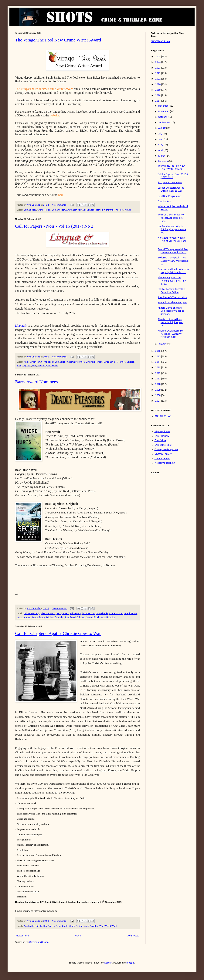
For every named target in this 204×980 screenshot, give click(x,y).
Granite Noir (164, 201)
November (164, 112)
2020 (158, 85)
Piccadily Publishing (165, 463)
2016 (158, 351)
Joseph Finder (131, 614)
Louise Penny (39, 617)
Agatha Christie (31, 926)
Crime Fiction (44, 210)
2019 (158, 90)
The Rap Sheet (162, 459)
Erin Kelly (78, 210)
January (163, 344)
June (161, 139)
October (163, 117)
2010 (158, 384)
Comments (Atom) (39, 942)
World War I (111, 926)
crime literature (77, 362)
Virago (128, 210)
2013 (158, 368)
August (162, 128)
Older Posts (133, 936)
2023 (158, 68)
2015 (158, 357)
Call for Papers (47, 926)
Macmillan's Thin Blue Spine (172, 303)
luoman (108, 963)
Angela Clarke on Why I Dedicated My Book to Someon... (171, 311)
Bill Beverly (76, 614)
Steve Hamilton (108, 617)
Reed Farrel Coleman (75, 617)
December (164, 106)
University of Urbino (48, 366)
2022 (158, 73)
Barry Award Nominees (36, 382)
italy (19, 366)
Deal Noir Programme (169, 196)
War (101, 926)
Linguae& (27, 366)
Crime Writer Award (62, 210)
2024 (158, 62)
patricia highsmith (105, 210)
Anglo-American (32, 362)
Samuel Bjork (93, 617)
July (160, 134)
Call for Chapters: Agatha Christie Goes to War (58, 633)
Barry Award (63, 614)
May (161, 145)
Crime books (30, 210)
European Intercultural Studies (119, 362)
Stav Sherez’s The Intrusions (172, 298)
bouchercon (88, 614)
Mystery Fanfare (163, 454)
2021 (158, 79)
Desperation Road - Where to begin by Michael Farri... (173, 271)
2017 (158, 101)
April (161, 150)
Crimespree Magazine (166, 450)
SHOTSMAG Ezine (160, 42)
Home (78, 936)
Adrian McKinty (32, 614)
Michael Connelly (55, 617)
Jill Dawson (89, 210)
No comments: (59, 205)
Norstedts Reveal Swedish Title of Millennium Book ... (172, 241)
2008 (158, 395)
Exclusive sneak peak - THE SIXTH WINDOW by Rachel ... (173, 261)
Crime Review (162, 436)
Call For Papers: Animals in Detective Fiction (172, 291)
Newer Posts (23, 936)
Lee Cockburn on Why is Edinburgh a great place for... (172, 230)
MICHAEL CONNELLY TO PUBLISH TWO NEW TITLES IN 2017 (170, 334)
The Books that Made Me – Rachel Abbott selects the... (172, 218)
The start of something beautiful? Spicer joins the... (171, 323)
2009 (158, 390)
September (164, 123)
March (162, 156)
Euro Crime (160, 440)
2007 (158, 401)
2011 (158, 379)
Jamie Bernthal (91, 926)
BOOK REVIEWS (163, 416)
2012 (158, 373)
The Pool (119, 210)
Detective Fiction (94, 362)
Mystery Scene (162, 432)
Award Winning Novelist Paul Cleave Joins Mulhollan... (173, 251)
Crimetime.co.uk (163, 445)
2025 (158, 57)
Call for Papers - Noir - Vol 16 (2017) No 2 (54, 226)
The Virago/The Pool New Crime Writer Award (58, 40)
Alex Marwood (48, 614)
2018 (158, 96)
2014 (158, 362)
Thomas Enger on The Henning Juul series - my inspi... (172, 281)
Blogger (130, 963)
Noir (34, 366)
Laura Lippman (24, 617)
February (163, 161)
